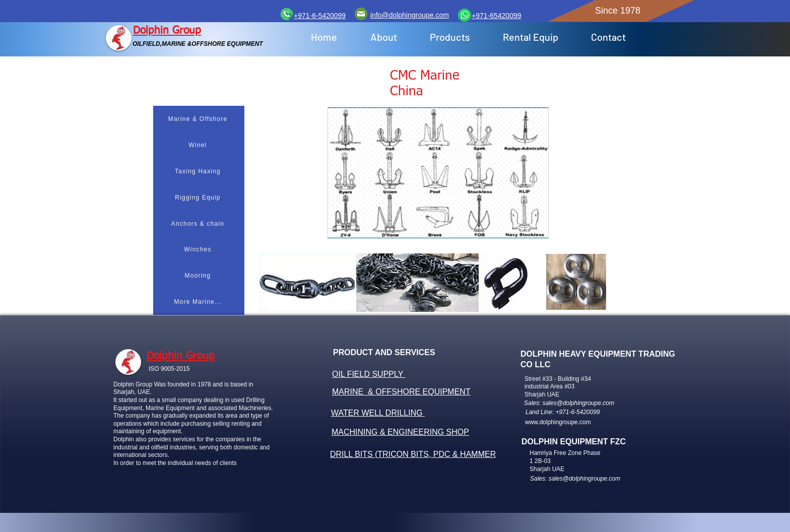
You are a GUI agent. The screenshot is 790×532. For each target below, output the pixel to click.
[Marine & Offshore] (199, 119)
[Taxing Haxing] (199, 171)
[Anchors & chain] (199, 224)
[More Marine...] (199, 302)
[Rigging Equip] (199, 197)
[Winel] (199, 145)
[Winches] (199, 249)
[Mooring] (199, 276)
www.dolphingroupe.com (558, 422)
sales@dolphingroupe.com (578, 403)
